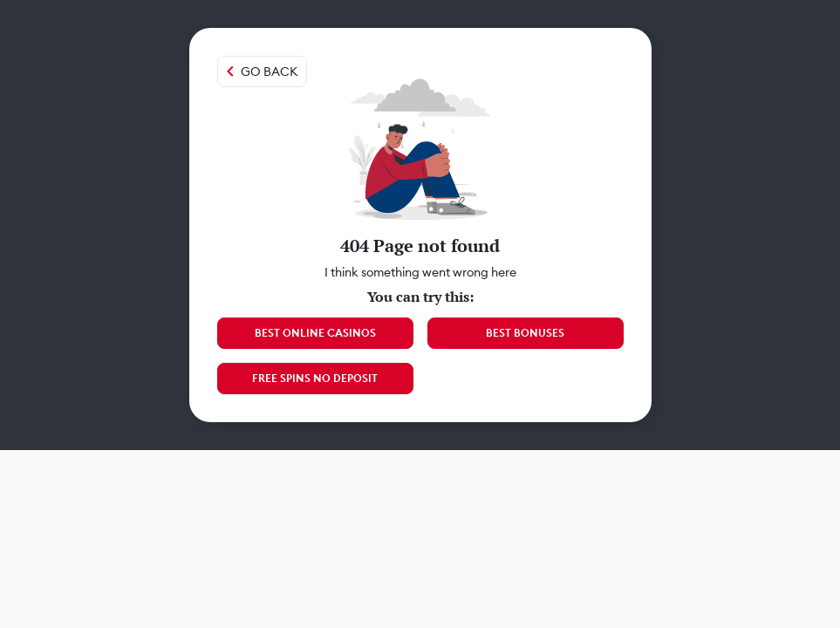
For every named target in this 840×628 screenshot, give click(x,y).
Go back (269, 72)
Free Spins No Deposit (315, 378)
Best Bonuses (525, 333)
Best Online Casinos (315, 333)
